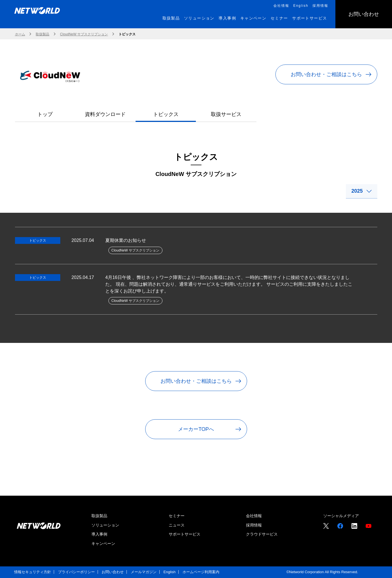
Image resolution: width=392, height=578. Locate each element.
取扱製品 (99, 516)
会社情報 (254, 516)
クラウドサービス (262, 534)
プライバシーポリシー (76, 572)
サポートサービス (185, 534)
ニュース (177, 525)
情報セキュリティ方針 (33, 572)
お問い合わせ (113, 572)
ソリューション (105, 525)
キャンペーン (103, 543)
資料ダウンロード (105, 114)
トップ (45, 114)
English (170, 572)
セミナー (177, 516)
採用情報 (254, 525)
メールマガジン (144, 572)
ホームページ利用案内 (201, 572)
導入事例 (99, 534)
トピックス (166, 114)
